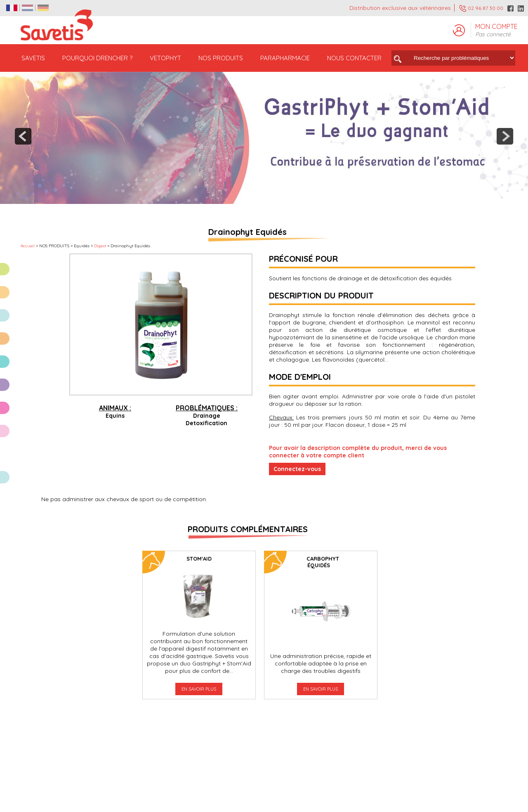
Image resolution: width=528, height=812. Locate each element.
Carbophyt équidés (323, 562)
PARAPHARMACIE (285, 58)
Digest (100, 246)
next (505, 136)
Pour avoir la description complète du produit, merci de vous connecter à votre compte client (358, 452)
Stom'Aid (199, 559)
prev (23, 136)
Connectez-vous (297, 469)
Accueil (28, 246)
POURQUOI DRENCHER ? (97, 58)
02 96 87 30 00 (481, 8)
